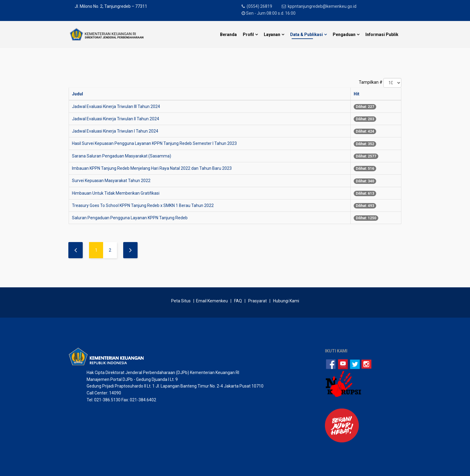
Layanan (272, 34)
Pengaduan (344, 34)
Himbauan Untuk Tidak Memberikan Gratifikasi (116, 193)
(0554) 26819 (260, 6)
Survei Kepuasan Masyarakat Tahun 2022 (111, 181)
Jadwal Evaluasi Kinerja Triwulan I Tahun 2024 (115, 131)
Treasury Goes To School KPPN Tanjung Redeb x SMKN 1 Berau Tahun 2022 (143, 205)
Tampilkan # (371, 82)
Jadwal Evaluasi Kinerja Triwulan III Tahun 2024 (116, 106)
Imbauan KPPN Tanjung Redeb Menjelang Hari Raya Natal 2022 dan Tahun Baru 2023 (152, 168)
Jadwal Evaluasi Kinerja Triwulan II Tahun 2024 (116, 119)
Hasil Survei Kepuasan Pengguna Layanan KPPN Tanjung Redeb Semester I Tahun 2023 (154, 143)
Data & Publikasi (306, 34)
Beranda (228, 34)
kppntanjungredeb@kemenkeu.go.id (323, 6)
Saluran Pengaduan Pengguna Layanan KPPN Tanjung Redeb (130, 218)
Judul (77, 94)
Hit (357, 94)
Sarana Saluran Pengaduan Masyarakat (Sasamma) (122, 156)
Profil (248, 34)
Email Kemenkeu (212, 301)
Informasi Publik (382, 34)
